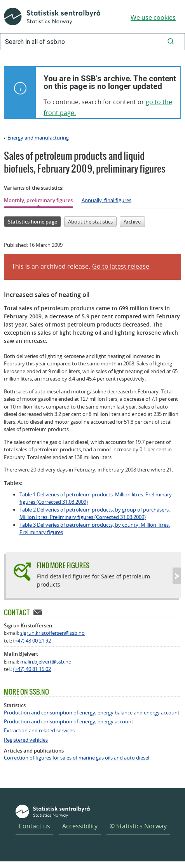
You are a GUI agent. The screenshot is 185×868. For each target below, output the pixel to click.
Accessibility (80, 826)
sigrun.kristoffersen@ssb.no (52, 633)
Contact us (34, 826)
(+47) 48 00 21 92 (32, 641)
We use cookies (153, 17)
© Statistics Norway (138, 826)
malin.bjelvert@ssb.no (46, 662)
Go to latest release (121, 266)
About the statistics (90, 222)
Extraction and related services (39, 731)
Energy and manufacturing (38, 138)
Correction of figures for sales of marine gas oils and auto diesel (77, 758)
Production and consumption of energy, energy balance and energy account (92, 713)
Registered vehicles (26, 740)
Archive (132, 222)
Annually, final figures (106, 200)
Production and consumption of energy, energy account (69, 722)
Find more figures (63, 565)
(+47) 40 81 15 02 (32, 669)
